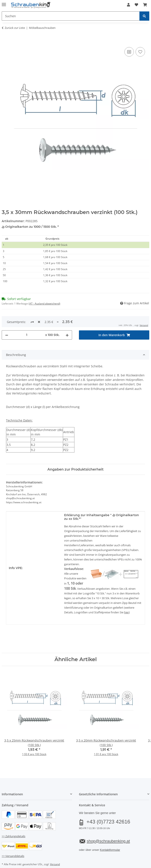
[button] (128, 5)
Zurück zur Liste (15, 28)
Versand (55, 850)
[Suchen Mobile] (71, 16)
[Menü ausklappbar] (4, 3)
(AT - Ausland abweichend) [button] (44, 304)
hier (126, 598)
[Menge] (27, 321)
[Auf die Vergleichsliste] (129, 52)
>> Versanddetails (13, 842)
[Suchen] (144, 16)
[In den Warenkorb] (5, 41)
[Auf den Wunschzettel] (140, 52)
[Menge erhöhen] (67, 321)
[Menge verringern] (7, 321)
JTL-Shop (83, 865)
